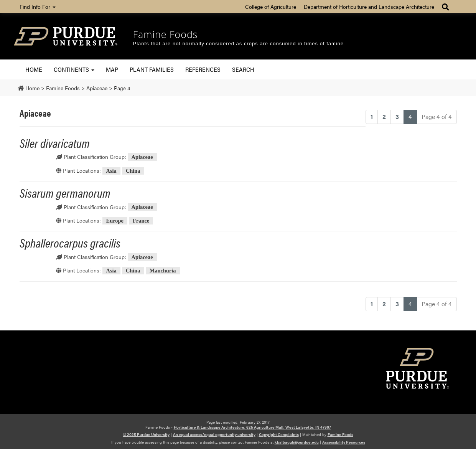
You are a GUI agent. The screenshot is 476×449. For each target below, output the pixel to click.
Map (112, 69)
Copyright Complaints (279, 434)
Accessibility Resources (344, 442)
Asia (111, 171)
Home (34, 69)
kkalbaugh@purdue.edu (297, 442)
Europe (115, 221)
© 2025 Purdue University (146, 434)
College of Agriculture (271, 7)
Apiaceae (142, 157)
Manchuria (163, 271)
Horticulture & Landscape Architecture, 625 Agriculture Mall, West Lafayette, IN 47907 (252, 427)
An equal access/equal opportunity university (214, 434)
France (141, 221)
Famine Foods (166, 34)
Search (243, 69)
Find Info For (38, 7)
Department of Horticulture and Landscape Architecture (369, 7)
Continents (74, 69)
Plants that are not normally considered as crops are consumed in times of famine (239, 44)
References (203, 69)
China (133, 171)
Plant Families (152, 69)
